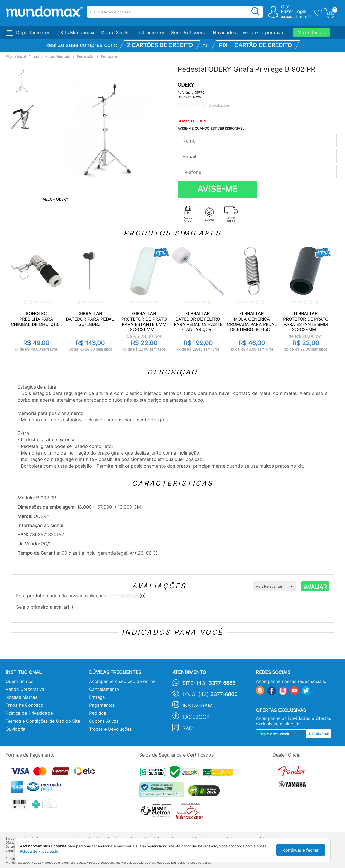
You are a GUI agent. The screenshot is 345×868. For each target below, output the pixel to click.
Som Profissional (189, 32)
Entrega (97, 697)
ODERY (186, 85)
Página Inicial (16, 57)
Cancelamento (104, 689)
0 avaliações (219, 105)
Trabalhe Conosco (24, 705)
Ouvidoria (16, 729)
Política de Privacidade (29, 713)
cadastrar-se (297, 17)
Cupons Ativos (104, 721)
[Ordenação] (275, 586)
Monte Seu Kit (116, 32)
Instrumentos (151, 32)
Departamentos (33, 32)
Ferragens (109, 57)
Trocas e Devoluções (111, 729)
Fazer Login (294, 11)
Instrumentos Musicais (51, 57)
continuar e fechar (301, 850)
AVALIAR (315, 587)
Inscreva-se (319, 734)
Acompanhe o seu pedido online (122, 681)
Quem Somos (20, 681)
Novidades (224, 32)
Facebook (196, 717)
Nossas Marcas (22, 697)
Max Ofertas (311, 32)
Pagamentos (102, 705)
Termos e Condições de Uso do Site (43, 721)
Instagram (198, 706)
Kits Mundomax (77, 32)
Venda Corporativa (263, 32)
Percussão (85, 57)
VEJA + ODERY (55, 199)
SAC (188, 728)
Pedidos (98, 713)
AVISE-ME (217, 189)
